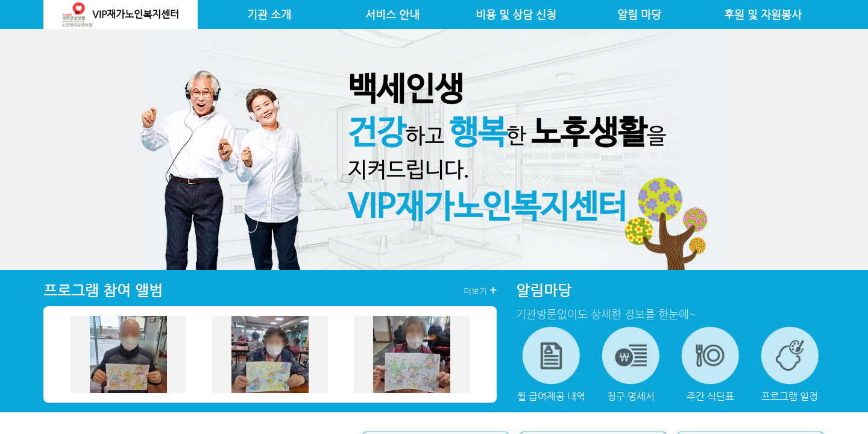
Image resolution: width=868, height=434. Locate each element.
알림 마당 (639, 14)
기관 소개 (269, 14)
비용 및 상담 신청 (516, 14)
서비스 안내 (392, 14)
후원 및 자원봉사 (763, 14)
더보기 (480, 291)
